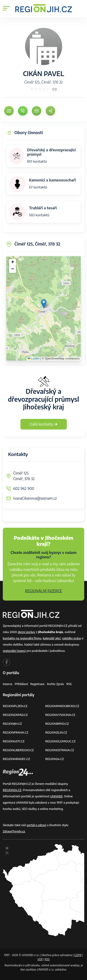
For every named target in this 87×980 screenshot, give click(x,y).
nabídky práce (71, 638)
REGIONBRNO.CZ (57, 724)
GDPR (78, 955)
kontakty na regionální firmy (22, 638)
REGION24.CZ (55, 759)
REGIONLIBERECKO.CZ (18, 750)
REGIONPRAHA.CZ (16, 732)
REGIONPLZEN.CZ (15, 706)
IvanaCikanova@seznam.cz (35, 498)
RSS (69, 684)
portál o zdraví (36, 825)
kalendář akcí (52, 638)
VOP (40, 959)
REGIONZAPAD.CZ (15, 715)
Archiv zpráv (56, 684)
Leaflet (34, 359)
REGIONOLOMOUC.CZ (60, 741)
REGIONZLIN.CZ (56, 732)
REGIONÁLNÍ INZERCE (44, 591)
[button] (44, 304)
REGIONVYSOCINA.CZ (60, 715)
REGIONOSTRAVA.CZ (60, 750)
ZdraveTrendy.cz (14, 831)
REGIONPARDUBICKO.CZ (62, 706)
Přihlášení (21, 684)
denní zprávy (26, 632)
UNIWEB (56, 796)
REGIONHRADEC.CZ (16, 759)
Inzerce (8, 684)
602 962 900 (24, 488)
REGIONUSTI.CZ (14, 741)
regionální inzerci (14, 651)
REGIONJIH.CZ (12, 724)
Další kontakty (43, 424)
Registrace (37, 684)
